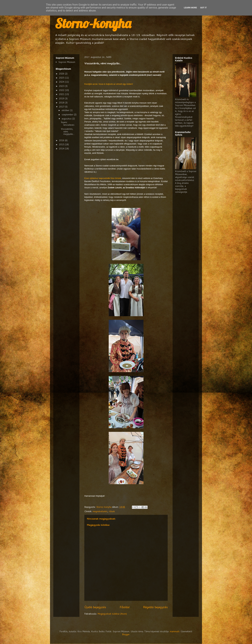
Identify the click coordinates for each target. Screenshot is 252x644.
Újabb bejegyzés (95, 607)
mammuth (175, 631)
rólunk (112, 511)
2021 (62, 94)
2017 (62, 107)
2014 (62, 149)
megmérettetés (100, 511)
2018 (62, 103)
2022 (62, 90)
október (66, 110)
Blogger (126, 634)
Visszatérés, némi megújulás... (68, 131)
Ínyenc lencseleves (68, 124)
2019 (62, 98)
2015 (62, 144)
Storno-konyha (93, 23)
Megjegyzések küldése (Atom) (112, 614)
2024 (62, 82)
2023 (62, 86)
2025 (62, 78)
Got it (203, 8)
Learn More (190, 8)
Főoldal (125, 607)
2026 (62, 74)
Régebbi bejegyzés (155, 607)
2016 (62, 140)
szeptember (68, 115)
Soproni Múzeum (67, 62)
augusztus (67, 119)
